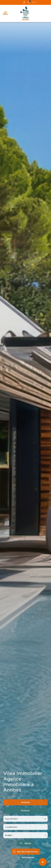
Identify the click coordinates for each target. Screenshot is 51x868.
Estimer (26, 818)
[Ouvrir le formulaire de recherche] (26, 851)
